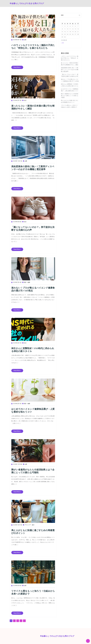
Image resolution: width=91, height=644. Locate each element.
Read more (17, 67)
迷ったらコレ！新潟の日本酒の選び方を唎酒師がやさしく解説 (32, 107)
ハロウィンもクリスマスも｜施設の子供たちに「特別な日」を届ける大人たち (33, 46)
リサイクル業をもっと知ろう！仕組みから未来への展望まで (33, 591)
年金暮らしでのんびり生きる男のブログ (15, 3)
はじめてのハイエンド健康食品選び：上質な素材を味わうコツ (33, 409)
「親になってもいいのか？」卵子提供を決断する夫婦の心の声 (32, 228)
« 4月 (62, 43)
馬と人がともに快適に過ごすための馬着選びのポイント (33, 530)
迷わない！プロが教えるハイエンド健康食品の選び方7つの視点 (33, 288)
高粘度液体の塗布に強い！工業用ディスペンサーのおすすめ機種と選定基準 (32, 167)
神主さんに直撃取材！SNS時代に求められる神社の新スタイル (32, 349)
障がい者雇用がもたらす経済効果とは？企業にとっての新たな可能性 (32, 470)
